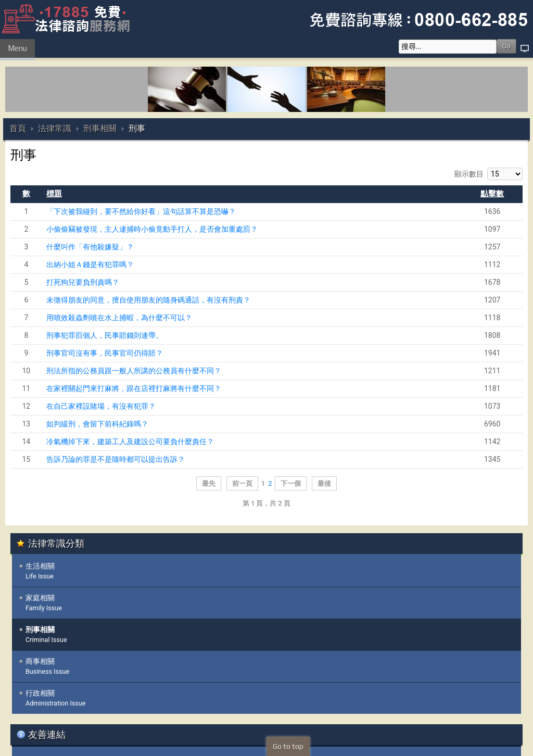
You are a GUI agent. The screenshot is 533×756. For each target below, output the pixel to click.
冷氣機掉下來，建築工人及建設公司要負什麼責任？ (130, 442)
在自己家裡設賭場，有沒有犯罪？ (101, 406)
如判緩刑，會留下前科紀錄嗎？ (97, 424)
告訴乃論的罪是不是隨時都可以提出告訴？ (116, 459)
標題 (54, 194)
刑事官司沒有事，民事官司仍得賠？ (105, 353)
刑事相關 (100, 128)
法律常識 (55, 128)
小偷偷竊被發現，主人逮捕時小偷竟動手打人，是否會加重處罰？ (152, 229)
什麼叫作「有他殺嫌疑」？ (90, 247)
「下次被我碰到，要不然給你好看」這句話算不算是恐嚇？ (141, 211)
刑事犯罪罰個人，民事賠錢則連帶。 (105, 335)
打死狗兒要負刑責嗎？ (83, 282)
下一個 (291, 483)
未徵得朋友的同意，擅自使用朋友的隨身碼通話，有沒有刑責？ (148, 300)
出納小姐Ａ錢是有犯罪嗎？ (90, 264)
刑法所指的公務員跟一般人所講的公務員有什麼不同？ (134, 371)
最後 (324, 483)
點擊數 (492, 194)
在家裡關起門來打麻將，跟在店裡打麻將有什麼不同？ (134, 388)
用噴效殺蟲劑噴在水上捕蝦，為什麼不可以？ (119, 318)
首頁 (18, 128)
